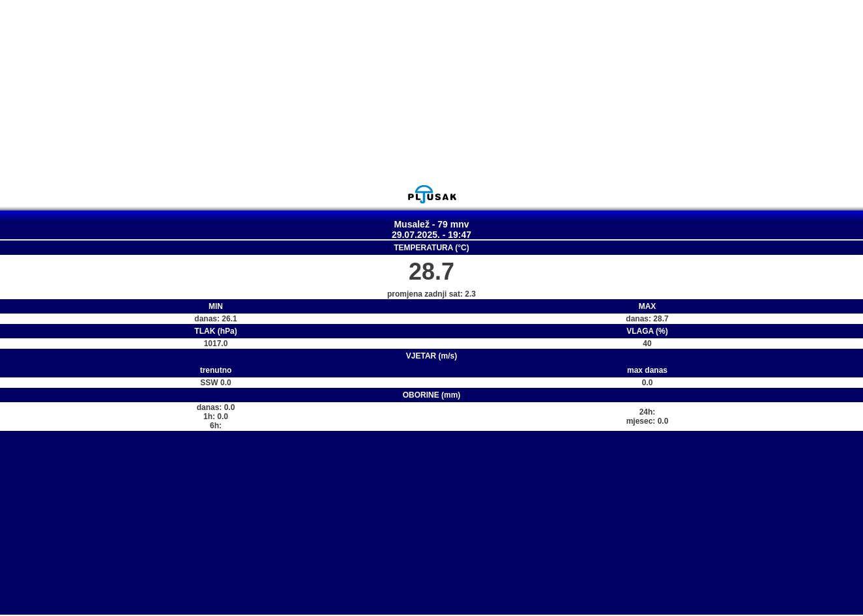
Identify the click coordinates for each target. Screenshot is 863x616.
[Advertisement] (431, 92)
